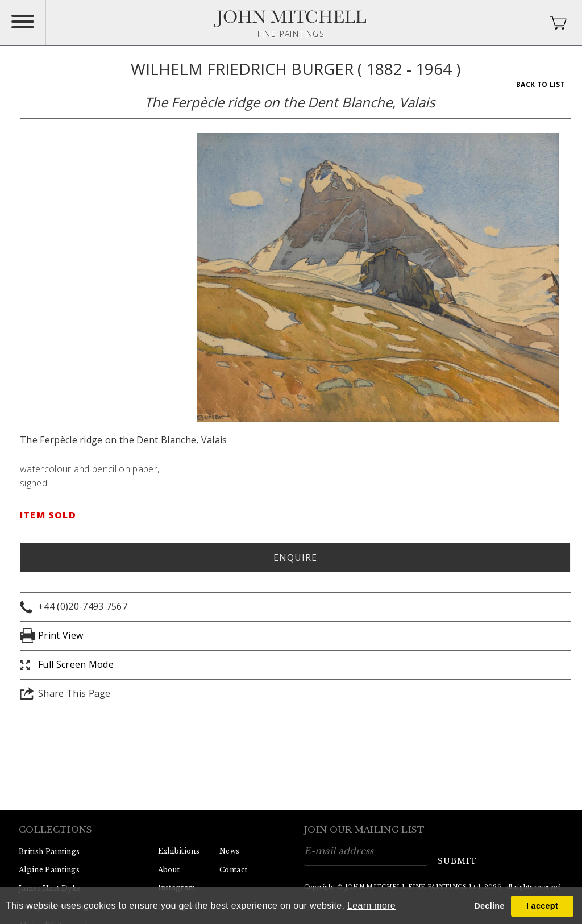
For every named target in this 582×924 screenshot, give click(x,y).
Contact (233, 870)
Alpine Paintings (49, 870)
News (229, 851)
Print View (61, 635)
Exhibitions (179, 851)
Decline (489, 906)
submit (458, 861)
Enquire (295, 557)
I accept (542, 906)
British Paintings (49, 852)
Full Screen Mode (76, 664)
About (169, 870)
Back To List (541, 84)
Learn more (371, 906)
